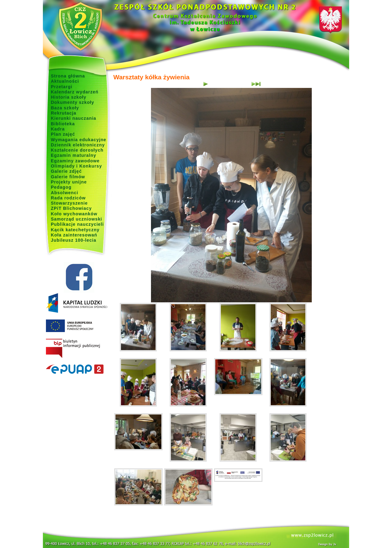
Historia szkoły (69, 97)
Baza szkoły (65, 108)
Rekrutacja (64, 113)
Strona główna (68, 76)
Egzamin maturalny (73, 155)
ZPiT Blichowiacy (71, 208)
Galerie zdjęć (66, 171)
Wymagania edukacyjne (79, 140)
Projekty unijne (69, 182)
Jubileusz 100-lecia (74, 240)
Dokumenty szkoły (73, 102)
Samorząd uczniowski (77, 219)
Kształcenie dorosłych (77, 150)
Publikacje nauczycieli (77, 224)
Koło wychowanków (74, 214)
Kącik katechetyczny (75, 230)
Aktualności (65, 81)
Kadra (58, 129)
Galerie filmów (68, 177)
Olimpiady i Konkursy (76, 166)
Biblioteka (63, 124)
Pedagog (61, 187)
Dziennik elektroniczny (78, 145)
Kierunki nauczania (73, 118)
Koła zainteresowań (74, 235)
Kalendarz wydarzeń (75, 92)
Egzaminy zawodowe (75, 161)
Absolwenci (64, 193)
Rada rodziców (68, 198)
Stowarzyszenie (69, 203)
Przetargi (62, 87)
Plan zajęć (63, 134)
